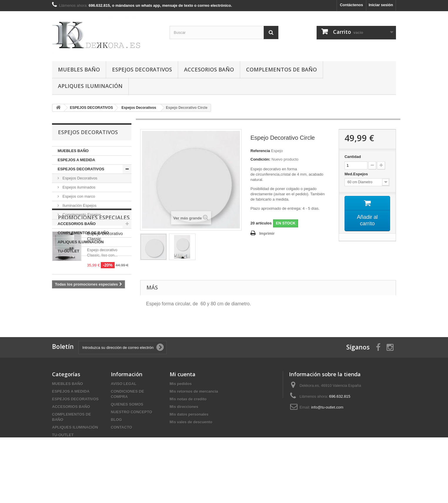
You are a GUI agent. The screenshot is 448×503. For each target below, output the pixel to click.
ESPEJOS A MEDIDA (76, 160)
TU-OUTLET (68, 251)
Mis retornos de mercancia (194, 422)
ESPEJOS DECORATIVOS (142, 69)
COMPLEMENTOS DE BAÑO (281, 69)
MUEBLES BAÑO (79, 69)
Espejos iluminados (78, 187)
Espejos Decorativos (79, 178)
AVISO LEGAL (124, 415)
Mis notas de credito (188, 430)
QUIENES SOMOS (127, 435)
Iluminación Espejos (79, 205)
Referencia (260, 151)
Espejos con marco (78, 196)
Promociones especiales (94, 274)
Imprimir (267, 233)
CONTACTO (121, 458)
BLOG (116, 450)
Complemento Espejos (81, 215)
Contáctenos (351, 5)
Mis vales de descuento (191, 453)
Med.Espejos (357, 174)
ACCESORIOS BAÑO (209, 69)
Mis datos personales (189, 445)
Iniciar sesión (381, 5)
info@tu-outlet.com (327, 438)
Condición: (260, 159)
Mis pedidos (181, 415)
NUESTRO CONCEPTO (132, 443)
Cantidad (353, 157)
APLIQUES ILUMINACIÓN (90, 86)
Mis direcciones (184, 438)
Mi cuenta (183, 405)
